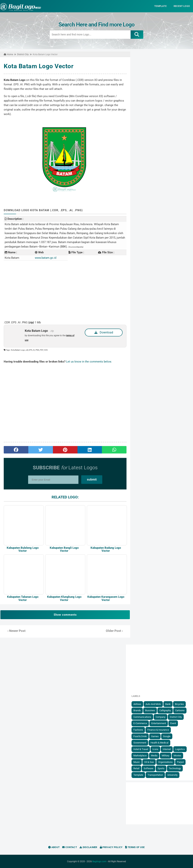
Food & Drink (140, 736)
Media (154, 756)
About (54, 847)
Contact (70, 847)
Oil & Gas (149, 762)
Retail (136, 768)
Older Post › (114, 631)
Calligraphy (165, 710)
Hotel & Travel (141, 749)
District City (176, 717)
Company (160, 717)
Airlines (137, 704)
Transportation (155, 775)
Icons (155, 749)
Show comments (65, 615)
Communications (142, 717)
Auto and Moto (153, 704)
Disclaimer (88, 847)
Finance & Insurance (158, 730)
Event (173, 723)
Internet (167, 749)
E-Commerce (140, 723)
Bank (168, 704)
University (172, 775)
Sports (161, 768)
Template (138, 775)
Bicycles (179, 704)
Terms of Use (135, 847)
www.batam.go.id (46, 258)
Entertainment (159, 723)
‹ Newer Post (16, 631)
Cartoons (180, 710)
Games (155, 736)
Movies (177, 756)
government (140, 742)
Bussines (150, 710)
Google (167, 736)
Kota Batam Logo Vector (39, 66)
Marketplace (140, 756)
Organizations (165, 762)
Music (137, 762)
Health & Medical (159, 742)
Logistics (180, 749)
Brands (137, 710)
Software (148, 768)
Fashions (138, 730)
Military (166, 756)
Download (104, 332)
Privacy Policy (111, 847)
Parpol (180, 762)
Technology (175, 768)
